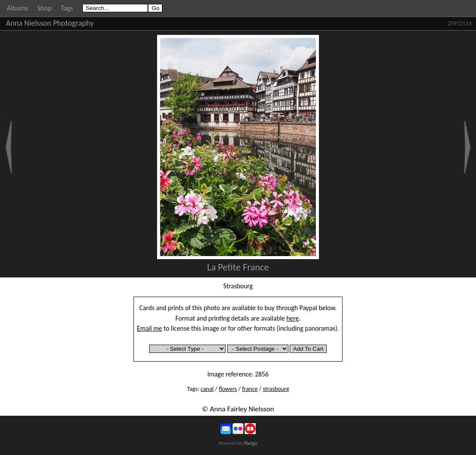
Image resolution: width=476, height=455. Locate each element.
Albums (18, 8)
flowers (228, 389)
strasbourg (276, 389)
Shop (45, 8)
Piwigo (250, 443)
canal (207, 389)
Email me (150, 328)
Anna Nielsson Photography (50, 23)
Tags (67, 8)
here (293, 318)
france (250, 389)
